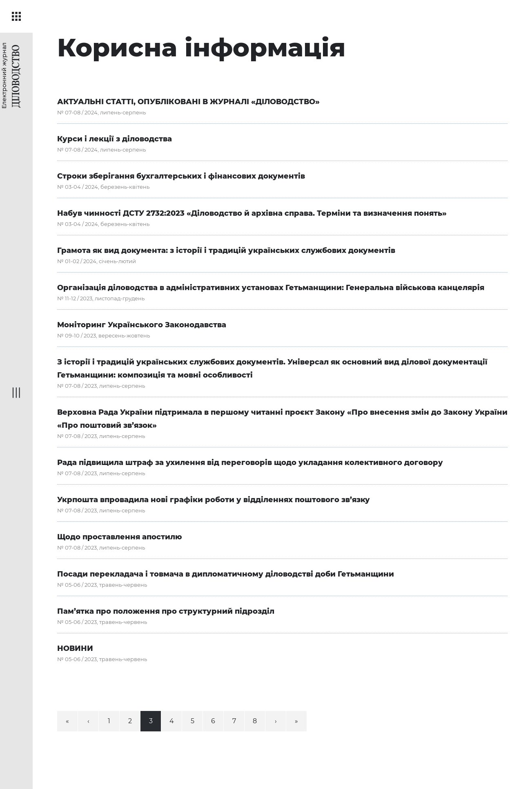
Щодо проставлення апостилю (120, 537)
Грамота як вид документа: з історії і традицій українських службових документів (226, 250)
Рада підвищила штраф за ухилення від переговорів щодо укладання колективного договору (250, 463)
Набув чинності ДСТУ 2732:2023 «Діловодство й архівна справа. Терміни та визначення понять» (252, 213)
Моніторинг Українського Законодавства (142, 325)
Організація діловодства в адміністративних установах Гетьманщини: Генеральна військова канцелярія (271, 288)
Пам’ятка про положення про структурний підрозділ (166, 611)
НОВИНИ (75, 648)
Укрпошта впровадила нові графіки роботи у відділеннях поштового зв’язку (214, 500)
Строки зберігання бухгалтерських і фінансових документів (181, 176)
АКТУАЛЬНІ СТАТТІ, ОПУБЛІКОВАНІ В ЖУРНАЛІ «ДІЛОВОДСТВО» (188, 102)
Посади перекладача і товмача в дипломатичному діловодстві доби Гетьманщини (226, 574)
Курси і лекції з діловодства (115, 139)
